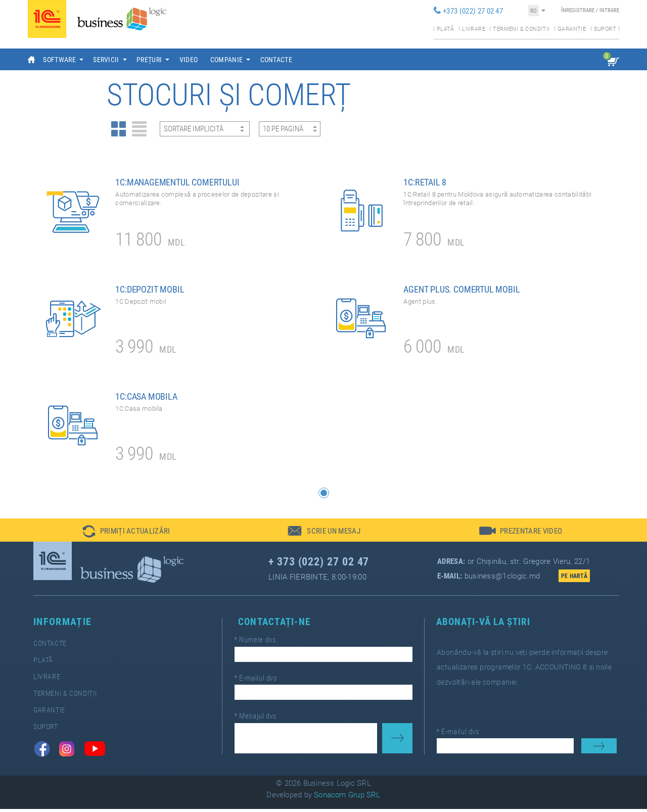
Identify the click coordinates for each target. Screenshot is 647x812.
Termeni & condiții (521, 29)
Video (189, 60)
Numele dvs (260, 645)
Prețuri (149, 60)
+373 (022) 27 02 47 (473, 11)
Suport (605, 29)
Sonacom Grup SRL (347, 798)
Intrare (609, 10)
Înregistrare (578, 10)
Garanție (572, 29)
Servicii (106, 60)
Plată (446, 29)
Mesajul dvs (260, 716)
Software (59, 60)
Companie (227, 60)
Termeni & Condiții (44, 697)
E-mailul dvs (260, 681)
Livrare (474, 29)
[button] (324, 496)
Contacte (276, 60)
